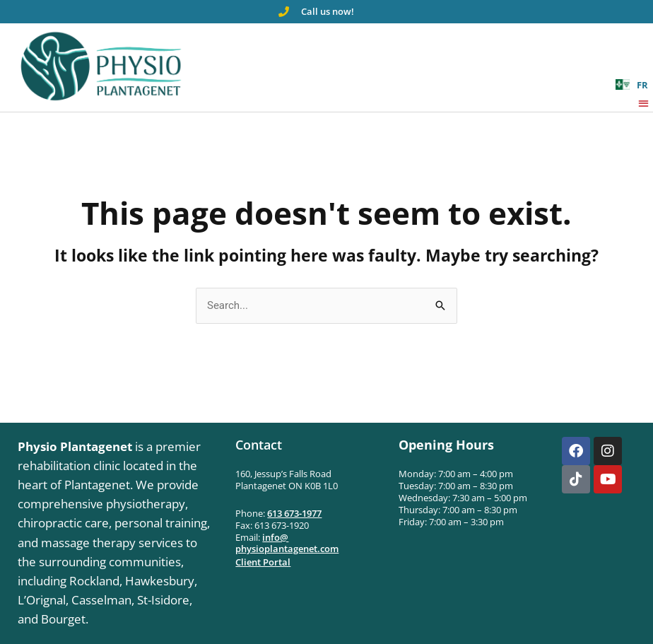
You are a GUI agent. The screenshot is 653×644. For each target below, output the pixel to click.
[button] (644, 103)
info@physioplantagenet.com (287, 543)
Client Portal (263, 562)
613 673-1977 (294, 513)
